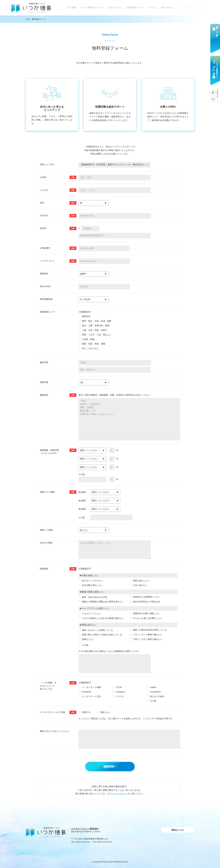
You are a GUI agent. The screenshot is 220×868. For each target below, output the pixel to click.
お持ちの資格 (46, 543)
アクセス (152, 8)
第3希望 (82, 509)
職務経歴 (44, 395)
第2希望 (82, 501)
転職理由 (44, 569)
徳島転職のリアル (135, 8)
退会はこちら (178, 830)
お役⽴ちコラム (115, 8)
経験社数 (44, 382)
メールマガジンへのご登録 (52, 712)
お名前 (43, 177)
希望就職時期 (46, 299)
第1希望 (82, 492)
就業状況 (44, 274)
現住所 (43, 228)
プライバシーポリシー (117, 794)
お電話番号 (45, 248)
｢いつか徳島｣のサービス (92, 8)
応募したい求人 (47, 164)
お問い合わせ (167, 8)
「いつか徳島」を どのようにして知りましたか (48, 686)
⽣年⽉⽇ (44, 215)
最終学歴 (44, 362)
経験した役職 (46, 530)
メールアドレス (47, 261)
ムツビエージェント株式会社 (85, 829)
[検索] (206, 8)
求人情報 (72, 8)
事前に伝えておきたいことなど (55, 731)
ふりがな (44, 190)
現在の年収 (45, 286)
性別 (42, 203)
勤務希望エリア (47, 312)
